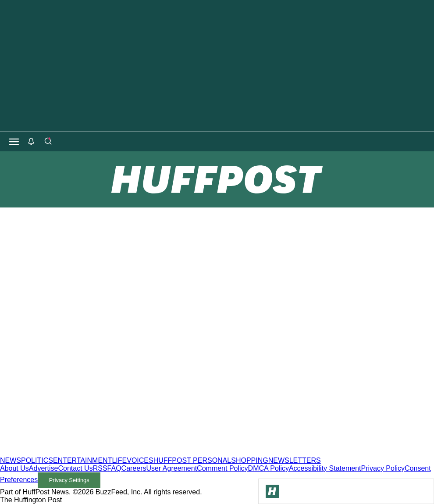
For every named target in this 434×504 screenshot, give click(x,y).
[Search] (48, 142)
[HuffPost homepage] (113, 452)
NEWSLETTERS (295, 460)
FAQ (114, 468)
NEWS (11, 460)
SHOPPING (249, 460)
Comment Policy (222, 468)
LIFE (119, 460)
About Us (14, 468)
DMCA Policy (269, 468)
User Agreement (171, 468)
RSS (100, 468)
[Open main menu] (14, 142)
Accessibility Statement (325, 468)
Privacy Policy (383, 468)
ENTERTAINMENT (83, 460)
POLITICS (37, 460)
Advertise (44, 468)
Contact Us (76, 468)
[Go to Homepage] (272, 491)
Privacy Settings (69, 480)
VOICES (140, 460)
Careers (134, 468)
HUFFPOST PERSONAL (192, 460)
